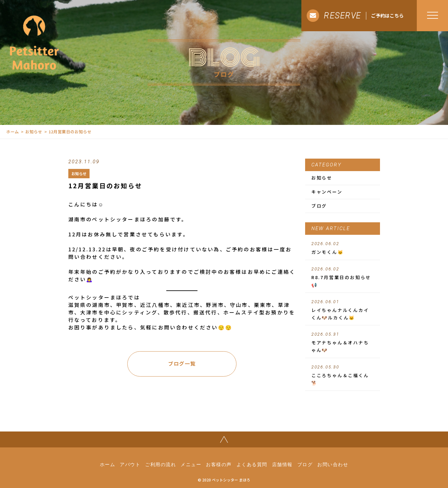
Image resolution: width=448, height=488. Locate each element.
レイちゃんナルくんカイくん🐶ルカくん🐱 (343, 310)
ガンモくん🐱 (343, 248)
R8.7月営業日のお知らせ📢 (343, 277)
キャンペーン (327, 192)
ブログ (319, 206)
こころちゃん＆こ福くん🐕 (343, 375)
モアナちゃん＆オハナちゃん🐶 (343, 343)
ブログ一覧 (182, 363)
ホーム (13, 132)
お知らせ (34, 132)
